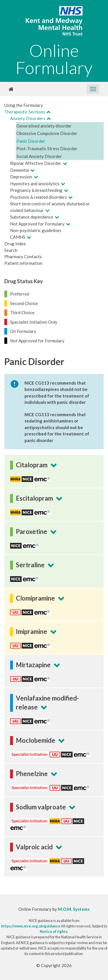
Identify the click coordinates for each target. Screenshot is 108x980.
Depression (21, 177)
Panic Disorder (31, 141)
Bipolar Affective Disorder (36, 163)
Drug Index (15, 244)
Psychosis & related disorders (38, 197)
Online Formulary (54, 59)
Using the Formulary (24, 105)
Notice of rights (54, 931)
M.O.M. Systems (74, 909)
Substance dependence (32, 217)
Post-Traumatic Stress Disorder (47, 148)
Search (11, 250)
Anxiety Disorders (28, 118)
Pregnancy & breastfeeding (36, 190)
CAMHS (18, 237)
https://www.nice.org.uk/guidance (31, 926)
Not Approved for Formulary (37, 224)
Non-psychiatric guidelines (36, 230)
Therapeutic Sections (25, 112)
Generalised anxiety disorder (44, 126)
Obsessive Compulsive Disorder (47, 133)
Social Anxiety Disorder (39, 156)
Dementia (19, 170)
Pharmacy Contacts (23, 256)
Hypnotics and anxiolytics (35, 184)
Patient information (23, 263)
